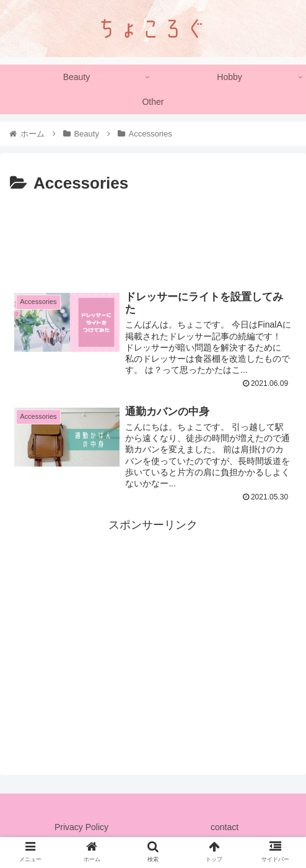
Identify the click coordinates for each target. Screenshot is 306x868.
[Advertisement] (153, 235)
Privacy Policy (81, 828)
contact (225, 828)
